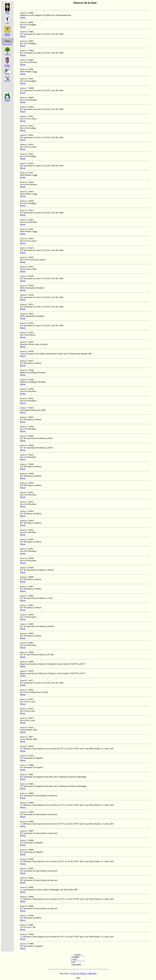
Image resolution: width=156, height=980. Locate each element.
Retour (23, 17)
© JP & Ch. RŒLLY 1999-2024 (83, 973)
